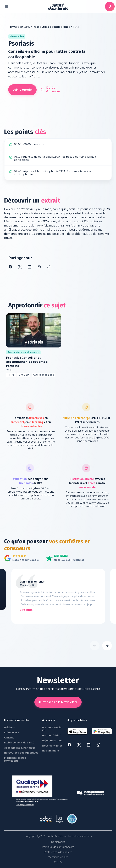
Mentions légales (58, 857)
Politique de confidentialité (58, 847)
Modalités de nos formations (15, 759)
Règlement (58, 842)
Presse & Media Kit (52, 729)
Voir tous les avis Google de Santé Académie (21, 558)
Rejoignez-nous (52, 741)
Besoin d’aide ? (52, 736)
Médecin (10, 728)
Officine (9, 738)
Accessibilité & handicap (20, 748)
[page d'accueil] (58, 7)
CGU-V (58, 862)
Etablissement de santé (19, 743)
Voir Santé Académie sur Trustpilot (62, 558)
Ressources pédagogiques (21, 753)
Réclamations (51, 751)
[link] (76, 27)
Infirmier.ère (12, 733)
